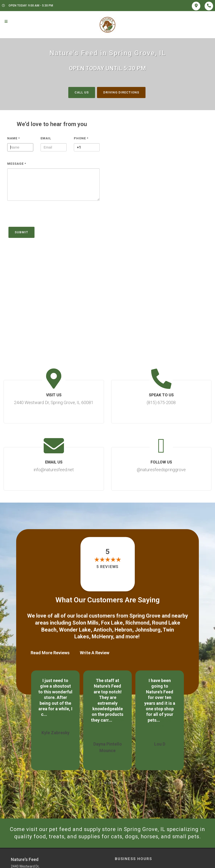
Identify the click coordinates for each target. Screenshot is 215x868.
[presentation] (44, 216)
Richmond (137, 623)
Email (46, 138)
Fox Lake (112, 623)
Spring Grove (145, 616)
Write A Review (95, 653)
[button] (101, 783)
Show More (59, 714)
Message (17, 164)
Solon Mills (85, 623)
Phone (81, 138)
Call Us (82, 92)
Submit (21, 232)
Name (14, 138)
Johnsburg (148, 630)
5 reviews (107, 567)
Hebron (123, 630)
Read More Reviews (50, 653)
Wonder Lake (75, 630)
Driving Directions (121, 92)
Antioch (103, 630)
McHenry (102, 637)
